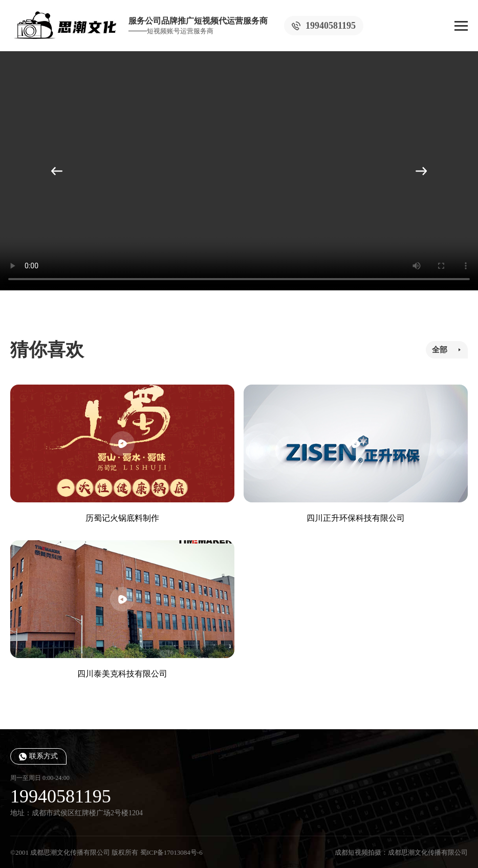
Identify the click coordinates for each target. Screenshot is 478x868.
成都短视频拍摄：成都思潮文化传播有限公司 (401, 852)
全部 (440, 350)
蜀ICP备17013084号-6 (171, 852)
